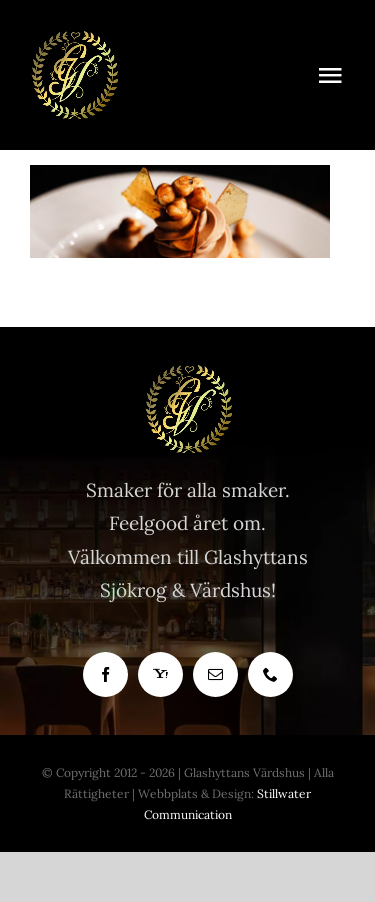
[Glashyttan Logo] (188, 373)
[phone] (270, 674)
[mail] (215, 674)
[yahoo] (160, 674)
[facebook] (105, 674)
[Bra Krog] (74, 39)
